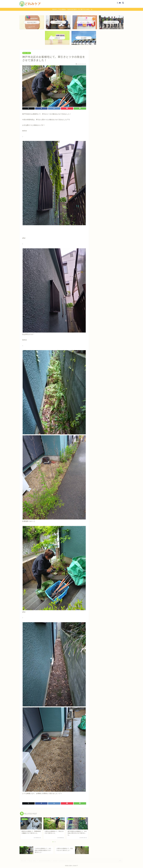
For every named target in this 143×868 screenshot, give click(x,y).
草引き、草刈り (27, 53)
